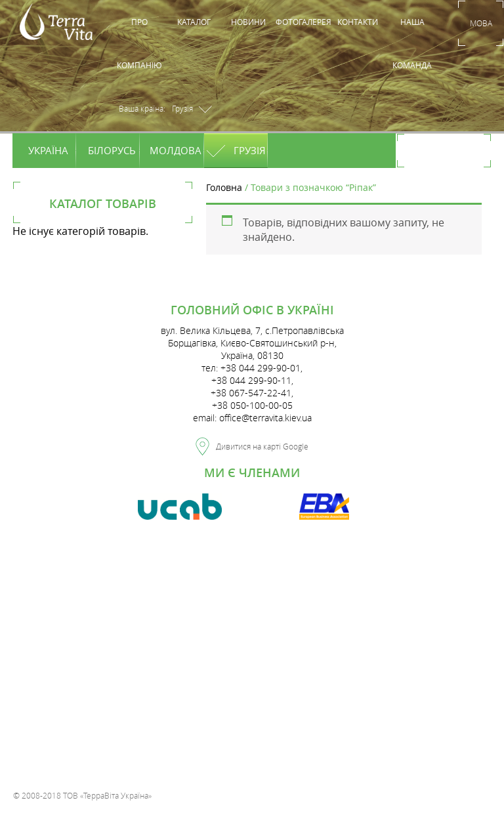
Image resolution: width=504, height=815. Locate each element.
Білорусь (113, 151)
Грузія (237, 151)
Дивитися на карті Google (252, 444)
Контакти (358, 22)
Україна (51, 151)
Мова (481, 23)
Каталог (194, 22)
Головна (224, 187)
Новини (248, 22)
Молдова (175, 151)
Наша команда (412, 43)
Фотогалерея (303, 22)
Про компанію (139, 43)
